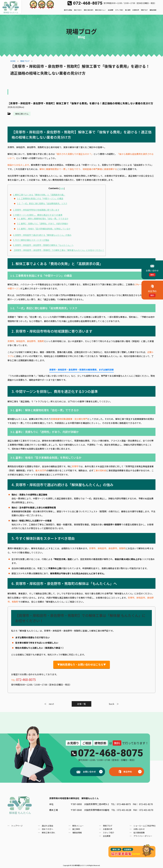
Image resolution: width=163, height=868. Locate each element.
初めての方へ (78, 10)
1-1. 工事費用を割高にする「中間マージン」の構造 (40, 198)
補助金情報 (153, 10)
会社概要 (111, 10)
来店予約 (128, 772)
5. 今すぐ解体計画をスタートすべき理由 (31, 240)
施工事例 (128, 10)
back (112, 704)
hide (62, 188)
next (51, 704)
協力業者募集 (139, 833)
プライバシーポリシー (143, 836)
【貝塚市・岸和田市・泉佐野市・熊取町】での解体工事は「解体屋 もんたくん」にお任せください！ (59, 250)
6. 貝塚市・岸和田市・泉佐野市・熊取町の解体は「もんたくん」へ (43, 245)
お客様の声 (136, 10)
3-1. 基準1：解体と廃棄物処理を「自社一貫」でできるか (43, 218)
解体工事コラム (22, 114)
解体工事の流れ (89, 10)
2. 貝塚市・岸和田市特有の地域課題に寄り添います (36, 210)
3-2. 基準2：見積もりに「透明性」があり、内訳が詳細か (43, 223)
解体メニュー (78, 826)
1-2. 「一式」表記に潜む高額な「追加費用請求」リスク (42, 203)
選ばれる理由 (68, 10)
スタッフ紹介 (119, 10)
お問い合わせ (89, 772)
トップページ (17, 826)
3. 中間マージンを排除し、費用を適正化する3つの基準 (38, 215)
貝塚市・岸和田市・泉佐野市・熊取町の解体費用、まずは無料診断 (81, 370)
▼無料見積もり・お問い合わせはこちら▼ (82, 664)
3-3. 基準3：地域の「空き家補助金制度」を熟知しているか (44, 229)
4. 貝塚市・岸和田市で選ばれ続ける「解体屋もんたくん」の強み (42, 235)
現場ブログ (144, 10)
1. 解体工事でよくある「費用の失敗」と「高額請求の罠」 (39, 195)
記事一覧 (81, 704)
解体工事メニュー (101, 10)
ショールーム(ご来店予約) (144, 826)
